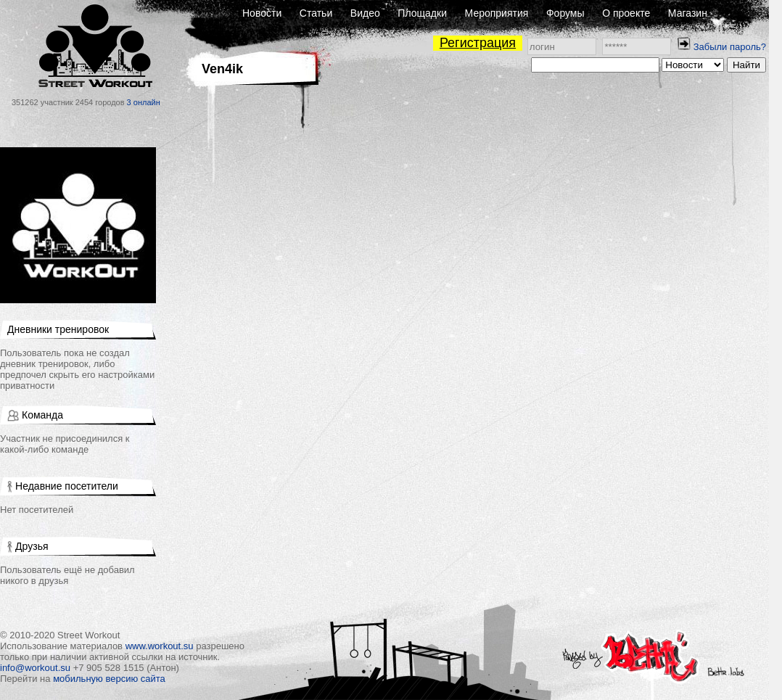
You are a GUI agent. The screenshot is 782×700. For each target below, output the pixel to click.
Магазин (688, 13)
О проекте (626, 13)
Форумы (565, 13)
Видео (365, 13)
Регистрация (478, 43)
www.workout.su (160, 646)
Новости (262, 13)
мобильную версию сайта (109, 679)
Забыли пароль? (730, 47)
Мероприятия (497, 13)
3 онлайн (144, 102)
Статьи (316, 13)
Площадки (422, 13)
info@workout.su (35, 668)
